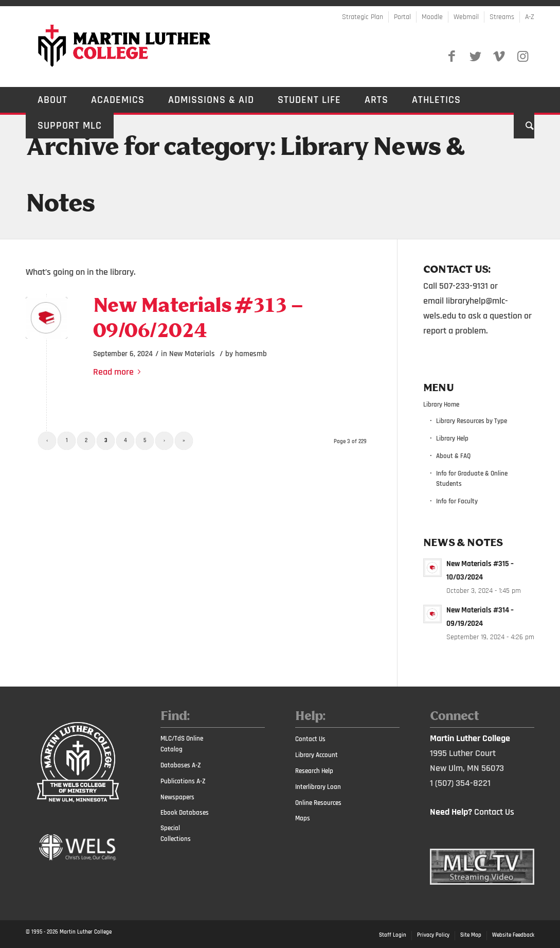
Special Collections (176, 833)
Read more (119, 372)
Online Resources (318, 803)
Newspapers (177, 797)
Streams (502, 17)
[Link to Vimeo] (499, 57)
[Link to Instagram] (522, 57)
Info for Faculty (457, 501)
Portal (402, 17)
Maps (303, 818)
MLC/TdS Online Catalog (182, 744)
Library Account (317, 755)
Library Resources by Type (472, 421)
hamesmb (251, 354)
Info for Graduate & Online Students (472, 479)
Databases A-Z (181, 765)
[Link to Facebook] (451, 57)
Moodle (432, 17)
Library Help (452, 438)
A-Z (530, 17)
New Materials (192, 354)
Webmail (466, 17)
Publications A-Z (183, 781)
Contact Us (310, 739)
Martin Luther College (86, 932)
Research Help (314, 771)
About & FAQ (453, 456)
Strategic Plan (363, 17)
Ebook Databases (185, 813)
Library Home (441, 405)
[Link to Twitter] (475, 57)
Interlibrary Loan (318, 787)
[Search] (524, 126)
